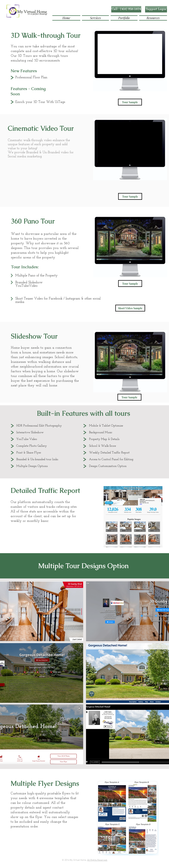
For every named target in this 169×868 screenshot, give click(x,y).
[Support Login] (156, 9)
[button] (126, 9)
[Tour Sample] (130, 102)
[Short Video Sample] (130, 308)
